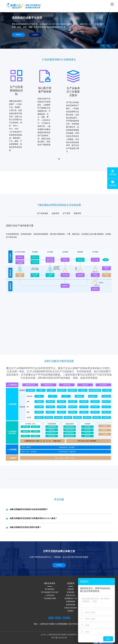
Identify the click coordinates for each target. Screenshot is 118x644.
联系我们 (71, 611)
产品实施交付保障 (50, 598)
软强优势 (71, 589)
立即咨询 (35, 35)
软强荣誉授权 (71, 601)
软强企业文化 (71, 595)
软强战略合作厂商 (71, 598)
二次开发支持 (50, 595)
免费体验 (18, 35)
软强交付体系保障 (71, 608)
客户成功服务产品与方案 (50, 592)
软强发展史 (71, 592)
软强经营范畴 (71, 605)
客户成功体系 (50, 589)
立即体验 (59, 565)
